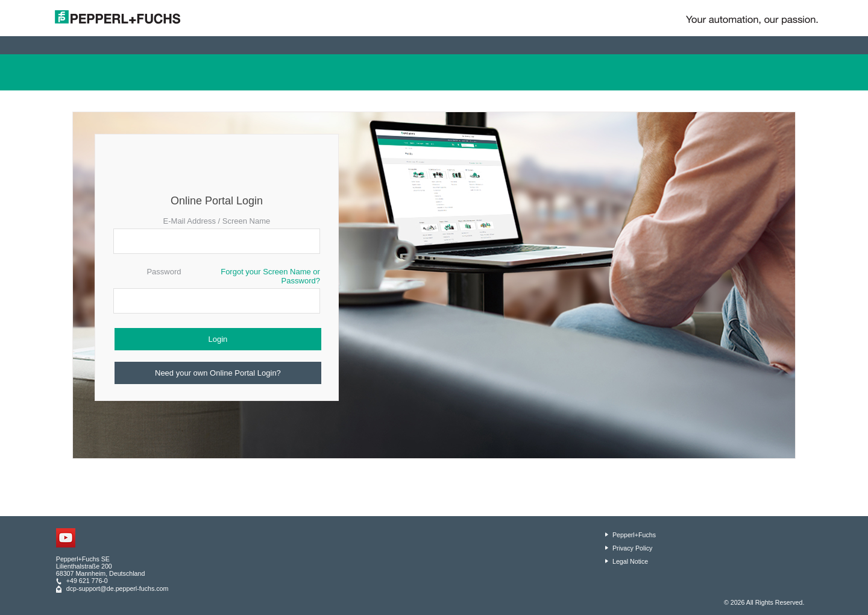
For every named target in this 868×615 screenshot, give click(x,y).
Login (218, 339)
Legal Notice (630, 561)
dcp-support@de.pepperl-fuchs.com (118, 588)
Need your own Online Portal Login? (218, 373)
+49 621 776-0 (87, 581)
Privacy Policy (632, 548)
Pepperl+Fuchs (634, 535)
